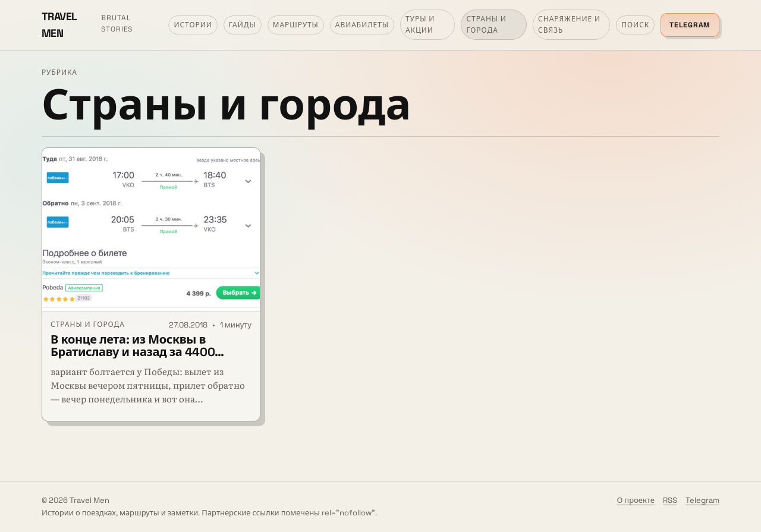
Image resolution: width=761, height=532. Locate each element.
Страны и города (486, 25)
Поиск (635, 25)
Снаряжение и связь (569, 25)
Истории (193, 25)
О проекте (636, 500)
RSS (670, 500)
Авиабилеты (362, 25)
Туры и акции (420, 25)
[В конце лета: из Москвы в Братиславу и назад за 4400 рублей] (151, 230)
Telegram (690, 25)
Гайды (243, 25)
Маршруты (296, 25)
